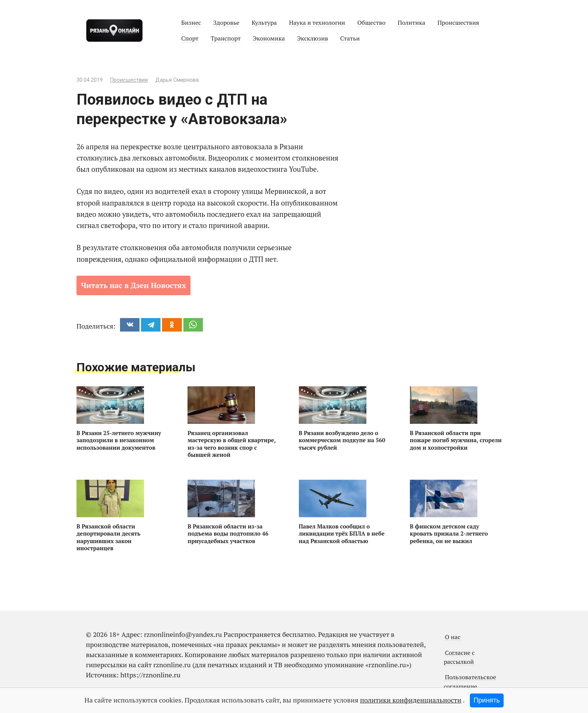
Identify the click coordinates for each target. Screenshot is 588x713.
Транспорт (226, 38)
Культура (264, 23)
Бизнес (191, 23)
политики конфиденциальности (411, 700)
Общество (371, 23)
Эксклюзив (313, 38)
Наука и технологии (317, 23)
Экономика (269, 38)
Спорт (190, 38)
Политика (411, 23)
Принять (487, 700)
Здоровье (226, 23)
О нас (453, 637)
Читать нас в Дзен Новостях (133, 285)
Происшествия (458, 23)
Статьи (350, 38)
